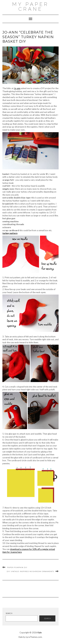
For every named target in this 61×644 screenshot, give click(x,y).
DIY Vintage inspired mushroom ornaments (30, 571)
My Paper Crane (30, 7)
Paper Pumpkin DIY (17, 567)
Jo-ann (17, 88)
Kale (40, 633)
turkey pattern (10, 233)
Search (9, 613)
